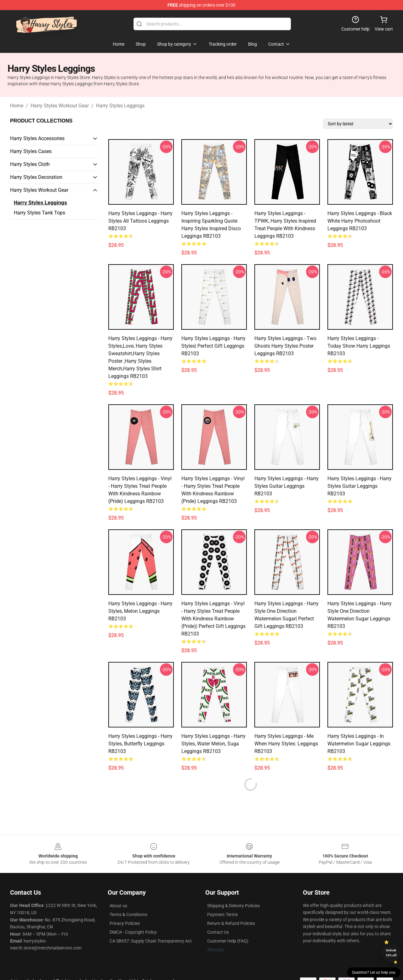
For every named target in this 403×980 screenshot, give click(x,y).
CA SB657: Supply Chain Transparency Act (151, 941)
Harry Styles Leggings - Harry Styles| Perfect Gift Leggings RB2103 (213, 346)
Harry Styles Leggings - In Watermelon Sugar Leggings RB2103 (359, 744)
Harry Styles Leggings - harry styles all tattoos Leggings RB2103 (140, 221)
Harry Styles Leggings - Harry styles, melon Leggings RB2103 (140, 611)
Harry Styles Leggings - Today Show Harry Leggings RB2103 (359, 346)
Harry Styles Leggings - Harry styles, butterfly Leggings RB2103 (140, 744)
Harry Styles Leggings (120, 106)
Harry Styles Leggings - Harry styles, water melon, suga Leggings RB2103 (213, 744)
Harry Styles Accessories (37, 138)
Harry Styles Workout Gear (60, 106)
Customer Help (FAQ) (228, 941)
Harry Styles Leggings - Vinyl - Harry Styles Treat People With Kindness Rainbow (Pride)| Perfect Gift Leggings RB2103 (213, 619)
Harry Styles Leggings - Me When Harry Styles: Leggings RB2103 (286, 744)
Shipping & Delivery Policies (233, 906)
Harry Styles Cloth (30, 164)
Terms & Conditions (128, 914)
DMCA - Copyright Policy (133, 932)
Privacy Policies (125, 923)
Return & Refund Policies (231, 923)
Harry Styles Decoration (36, 177)
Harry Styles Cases (31, 151)
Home (17, 106)
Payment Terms (222, 914)
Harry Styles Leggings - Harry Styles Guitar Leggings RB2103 (287, 486)
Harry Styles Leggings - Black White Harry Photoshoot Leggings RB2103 (360, 221)
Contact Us (218, 932)
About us (118, 906)
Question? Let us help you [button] (374, 972)
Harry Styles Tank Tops (40, 213)
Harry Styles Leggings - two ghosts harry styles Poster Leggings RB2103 (285, 346)
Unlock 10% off (391, 953)
